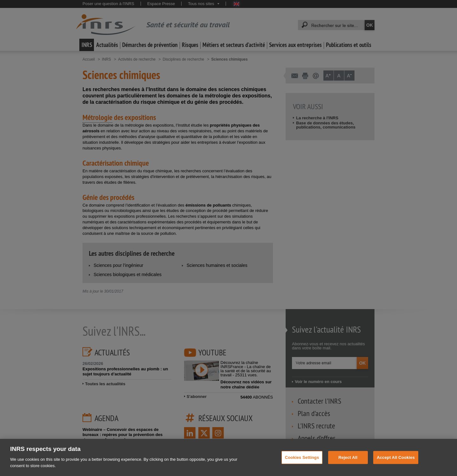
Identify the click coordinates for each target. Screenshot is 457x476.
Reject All (348, 467)
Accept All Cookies (396, 467)
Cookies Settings (302, 467)
